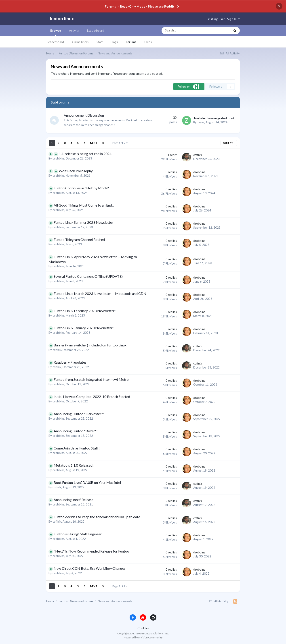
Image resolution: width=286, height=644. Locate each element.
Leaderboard (55, 42)
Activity (74, 31)
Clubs (148, 42)
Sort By (229, 143)
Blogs (114, 42)
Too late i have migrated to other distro (221, 118)
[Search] (186, 31)
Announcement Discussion (84, 115)
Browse (56, 33)
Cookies (143, 628)
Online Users (80, 42)
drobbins (58, 158)
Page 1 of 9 (120, 143)
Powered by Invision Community (143, 637)
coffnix (198, 155)
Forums (131, 42)
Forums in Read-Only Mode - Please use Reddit (140, 6)
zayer (201, 122)
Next (94, 143)
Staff (100, 42)
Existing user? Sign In (223, 19)
